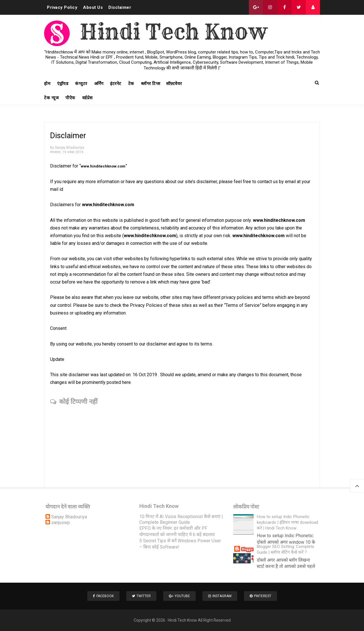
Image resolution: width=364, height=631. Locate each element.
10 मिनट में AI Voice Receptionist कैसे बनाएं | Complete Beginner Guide (181, 519)
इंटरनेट (116, 84)
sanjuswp (61, 523)
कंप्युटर (81, 84)
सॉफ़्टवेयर (174, 84)
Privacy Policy (62, 7)
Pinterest (260, 596)
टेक (131, 84)
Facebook (103, 596)
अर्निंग (99, 84)
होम (47, 84)
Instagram (220, 596)
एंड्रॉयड (63, 84)
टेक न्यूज (51, 98)
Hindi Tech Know (182, 620)
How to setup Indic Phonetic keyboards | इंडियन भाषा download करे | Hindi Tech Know (288, 522)
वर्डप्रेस (87, 98)
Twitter (141, 596)
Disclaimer (120, 7)
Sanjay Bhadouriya (69, 517)
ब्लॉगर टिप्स (151, 84)
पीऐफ (70, 98)
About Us (93, 7)
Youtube (179, 596)
